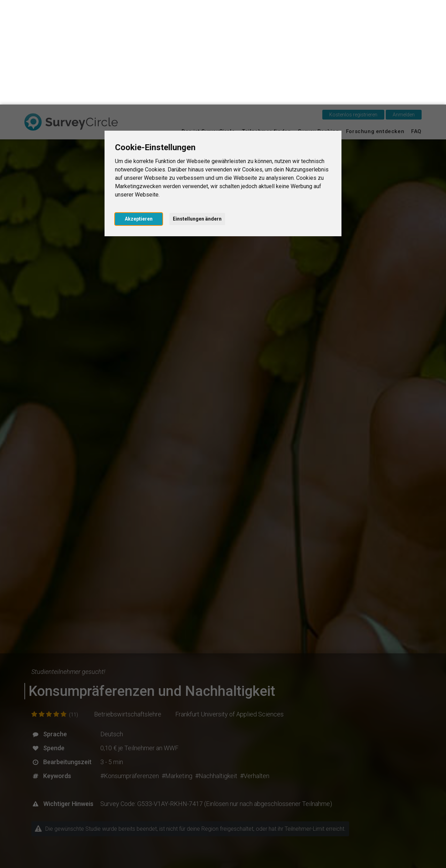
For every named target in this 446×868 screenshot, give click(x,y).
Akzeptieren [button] (139, 114)
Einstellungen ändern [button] (197, 114)
